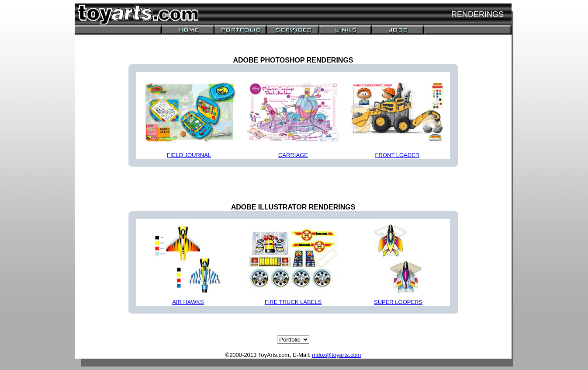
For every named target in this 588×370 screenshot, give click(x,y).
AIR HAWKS (188, 302)
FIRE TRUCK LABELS (293, 302)
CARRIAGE (293, 155)
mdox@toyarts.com (336, 355)
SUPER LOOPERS (398, 302)
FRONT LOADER (398, 155)
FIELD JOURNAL (189, 155)
